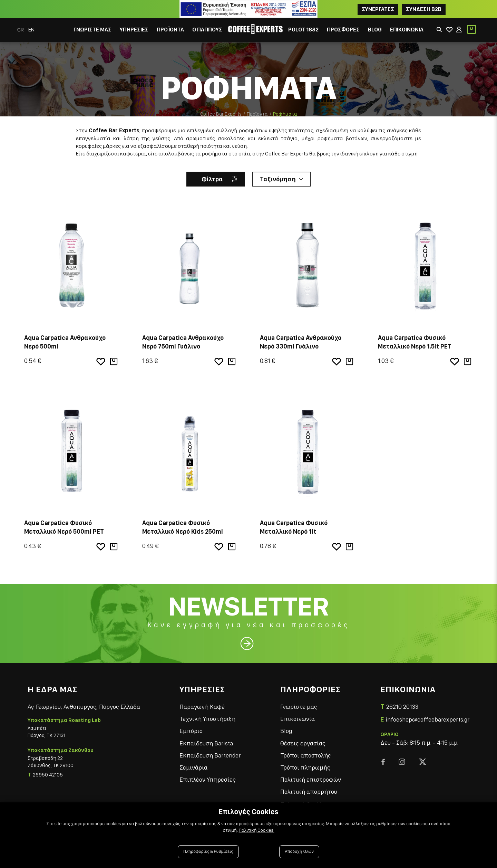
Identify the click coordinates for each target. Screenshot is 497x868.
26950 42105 (48, 775)
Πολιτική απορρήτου (309, 791)
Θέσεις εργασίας (303, 743)
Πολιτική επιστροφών (311, 779)
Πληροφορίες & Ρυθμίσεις (208, 852)
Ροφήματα (285, 114)
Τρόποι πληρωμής (305, 767)
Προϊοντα (257, 114)
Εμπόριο (191, 731)
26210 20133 (402, 707)
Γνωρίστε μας (299, 707)
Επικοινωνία (298, 719)
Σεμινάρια (193, 767)
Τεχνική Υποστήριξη (207, 719)
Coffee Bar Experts (221, 114)
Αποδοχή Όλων (299, 852)
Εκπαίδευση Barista (206, 743)
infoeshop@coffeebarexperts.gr (427, 719)
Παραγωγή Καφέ (202, 707)
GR (21, 30)
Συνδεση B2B (424, 9)
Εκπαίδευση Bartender (210, 755)
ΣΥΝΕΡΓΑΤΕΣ (378, 9)
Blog (286, 731)
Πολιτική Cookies (257, 830)
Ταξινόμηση (278, 179)
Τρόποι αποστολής (306, 755)
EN (31, 30)
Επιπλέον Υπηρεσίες (208, 779)
